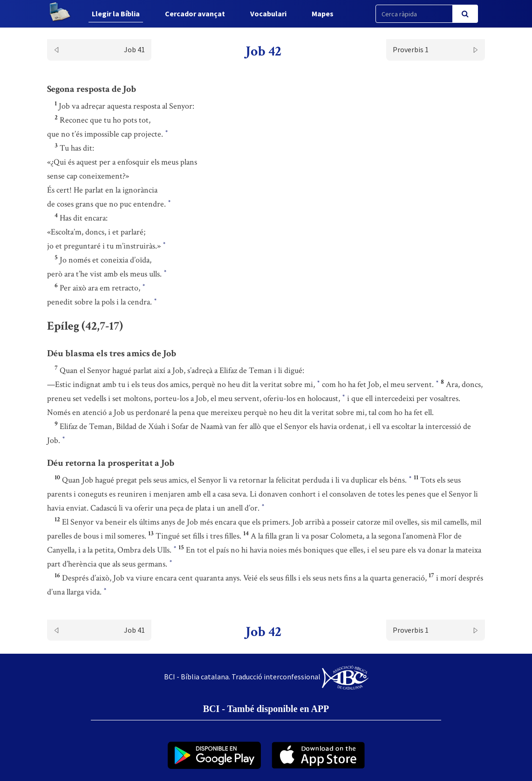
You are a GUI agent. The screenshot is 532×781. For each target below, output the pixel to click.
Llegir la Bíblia (116, 14)
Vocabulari (268, 14)
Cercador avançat (195, 14)
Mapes (323, 14)
